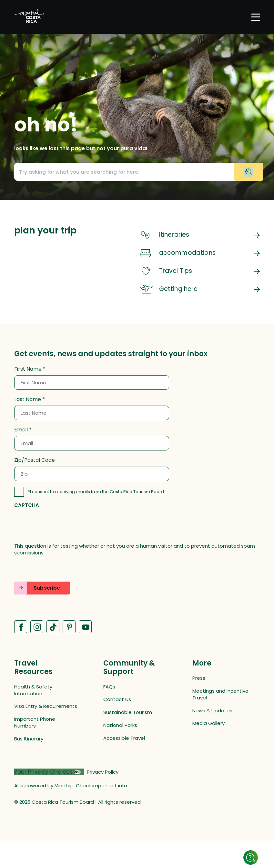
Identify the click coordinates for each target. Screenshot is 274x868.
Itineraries (174, 235)
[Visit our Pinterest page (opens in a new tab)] (69, 627)
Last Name (28, 399)
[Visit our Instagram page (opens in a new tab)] (37, 627)
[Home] (29, 17)
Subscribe (47, 588)
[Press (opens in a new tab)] (224, 678)
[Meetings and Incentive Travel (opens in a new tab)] (224, 694)
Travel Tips (176, 271)
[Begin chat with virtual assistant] (249, 172)
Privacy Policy (103, 772)
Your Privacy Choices (43, 772)
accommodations (187, 253)
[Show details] (251, 858)
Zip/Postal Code (35, 460)
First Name (28, 369)
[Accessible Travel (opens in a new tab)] (135, 738)
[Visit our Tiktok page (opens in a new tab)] (53, 627)
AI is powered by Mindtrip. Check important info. (71, 785)
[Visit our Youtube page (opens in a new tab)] (85, 627)
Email (21, 430)
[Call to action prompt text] (137, 172)
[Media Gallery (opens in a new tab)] (224, 723)
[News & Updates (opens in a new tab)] (224, 711)
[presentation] (63, 525)
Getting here (178, 289)
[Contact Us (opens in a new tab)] (135, 699)
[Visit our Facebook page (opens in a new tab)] (21, 627)
